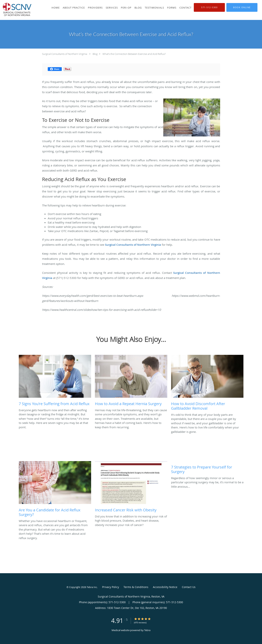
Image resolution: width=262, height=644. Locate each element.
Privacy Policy (111, 587)
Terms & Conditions (136, 587)
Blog (95, 54)
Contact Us (189, 587)
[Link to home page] (17, 10)
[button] (242, 7)
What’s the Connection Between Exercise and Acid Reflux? (134, 54)
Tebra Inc (92, 587)
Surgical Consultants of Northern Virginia (65, 54)
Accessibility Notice (165, 587)
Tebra (147, 630)
